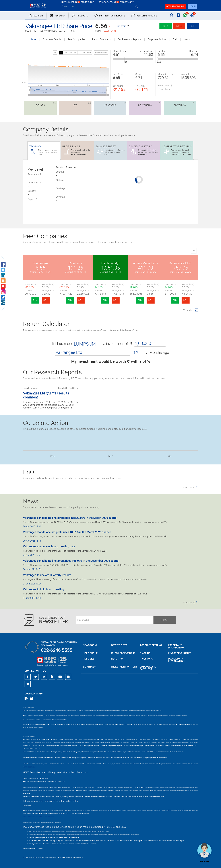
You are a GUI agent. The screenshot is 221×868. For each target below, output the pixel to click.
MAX (89, 53)
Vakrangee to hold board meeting (44, 589)
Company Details (52, 39)
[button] (124, 26)
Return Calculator (101, 39)
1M (70, 53)
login (193, 6)
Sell (179, 26)
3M (75, 53)
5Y (84, 53)
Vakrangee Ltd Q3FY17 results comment (46, 395)
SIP (193, 26)
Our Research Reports (129, 39)
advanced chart (101, 52)
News (187, 39)
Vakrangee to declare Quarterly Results (47, 575)
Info (34, 39)
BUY (35, 300)
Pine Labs (75, 263)
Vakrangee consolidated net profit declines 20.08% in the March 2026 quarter (70, 518)
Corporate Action (157, 39)
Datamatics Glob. (180, 263)
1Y (80, 53)
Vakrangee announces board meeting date (49, 546)
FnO (175, 39)
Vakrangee (41, 263)
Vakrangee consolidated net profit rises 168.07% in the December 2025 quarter (71, 561)
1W (66, 53)
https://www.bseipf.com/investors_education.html (39, 816)
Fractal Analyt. (110, 263)
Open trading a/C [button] (175, 6)
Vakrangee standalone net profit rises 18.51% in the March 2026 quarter (67, 532)
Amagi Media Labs (145, 263)
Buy (166, 26)
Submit (165, 620)
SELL (46, 300)
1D (61, 53)
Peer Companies (77, 39)
